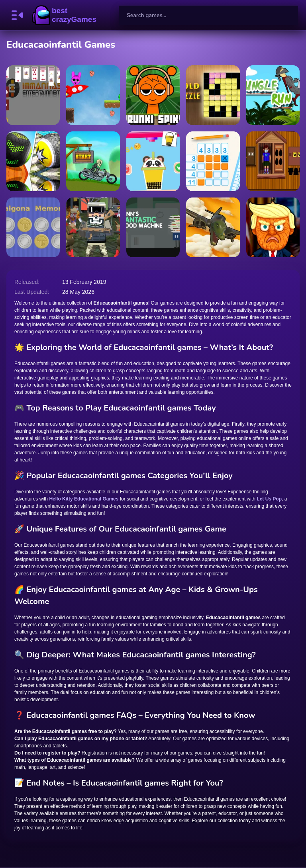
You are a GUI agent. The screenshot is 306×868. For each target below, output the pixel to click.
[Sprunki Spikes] (153, 95)
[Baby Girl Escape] (273, 161)
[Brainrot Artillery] (213, 227)
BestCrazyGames (64, 15)
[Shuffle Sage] (33, 95)
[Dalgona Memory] (33, 227)
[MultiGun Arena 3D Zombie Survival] (93, 227)
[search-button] (288, 15)
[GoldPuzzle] (213, 95)
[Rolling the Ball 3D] (33, 161)
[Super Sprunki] (93, 95)
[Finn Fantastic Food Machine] (153, 227)
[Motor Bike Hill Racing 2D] (93, 161)
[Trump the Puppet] (273, 227)
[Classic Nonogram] (213, 161)
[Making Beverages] (153, 161)
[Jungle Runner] (273, 95)
